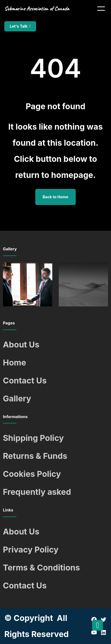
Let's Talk (19, 26)
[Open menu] (101, 9)
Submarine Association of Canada (37, 9)
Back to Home (55, 197)
